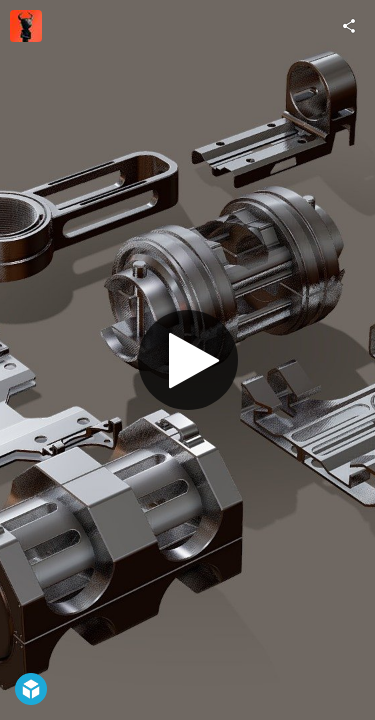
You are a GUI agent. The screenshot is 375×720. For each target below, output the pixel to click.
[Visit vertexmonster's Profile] (26, 26)
